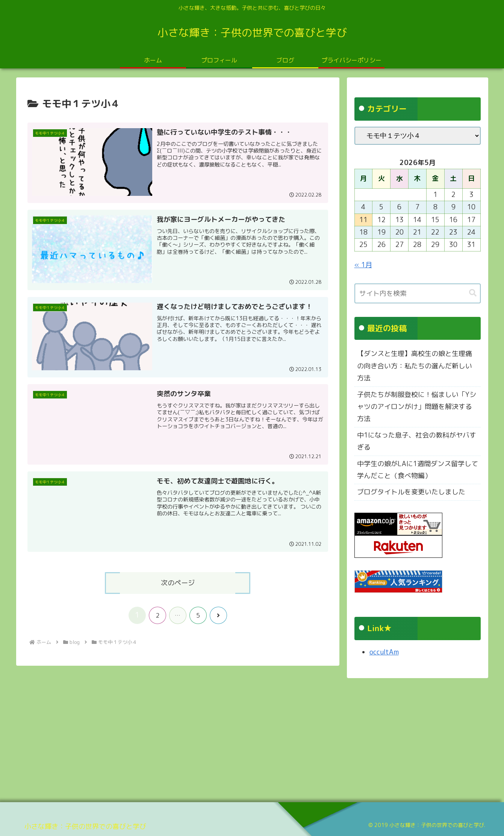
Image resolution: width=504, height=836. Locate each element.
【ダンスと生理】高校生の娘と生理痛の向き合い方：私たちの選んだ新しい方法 (415, 366)
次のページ (178, 583)
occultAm (384, 652)
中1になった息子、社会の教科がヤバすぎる (417, 441)
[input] (418, 293)
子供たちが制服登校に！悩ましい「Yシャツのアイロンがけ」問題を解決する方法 (417, 407)
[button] (473, 293)
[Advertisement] (242, 738)
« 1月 (363, 265)
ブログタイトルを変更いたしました (411, 492)
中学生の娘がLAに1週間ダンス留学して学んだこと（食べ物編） (418, 470)
